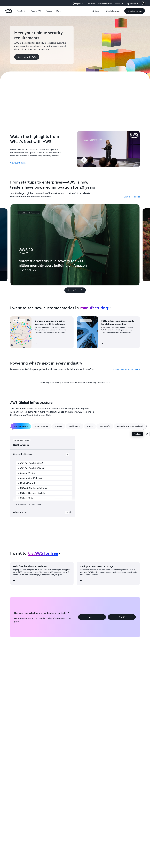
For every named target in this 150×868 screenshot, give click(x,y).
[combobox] (95, 307)
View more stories (132, 196)
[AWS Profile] (144, 3)
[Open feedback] (147, 434)
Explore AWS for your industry (126, 368)
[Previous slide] (67, 289)
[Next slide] (83, 289)
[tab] (21, 425)
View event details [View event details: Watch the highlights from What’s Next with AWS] (18, 162)
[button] (36, 11)
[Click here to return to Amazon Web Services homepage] (9, 12)
